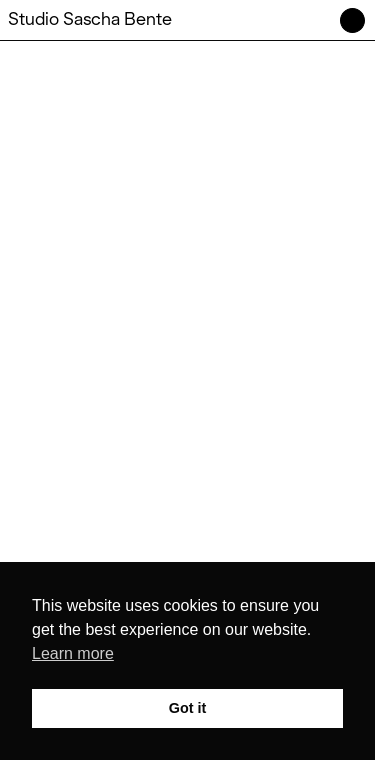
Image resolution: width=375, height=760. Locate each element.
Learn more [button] (73, 653)
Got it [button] (188, 708)
